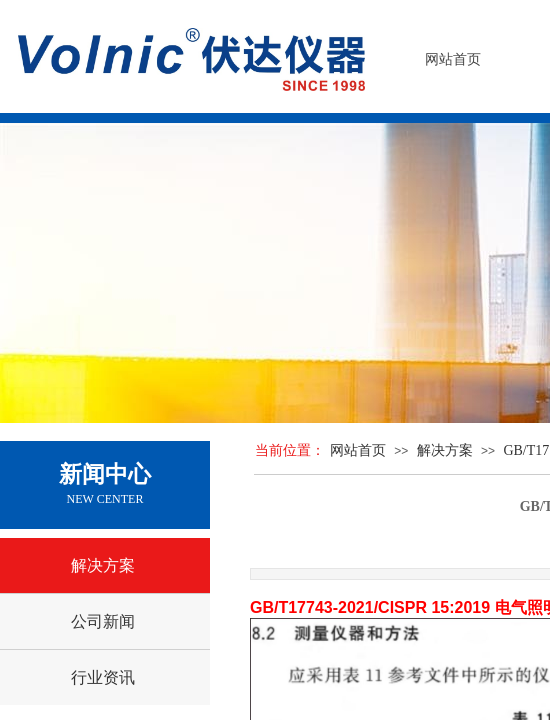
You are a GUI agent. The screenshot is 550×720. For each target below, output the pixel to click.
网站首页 (358, 450)
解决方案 (445, 450)
